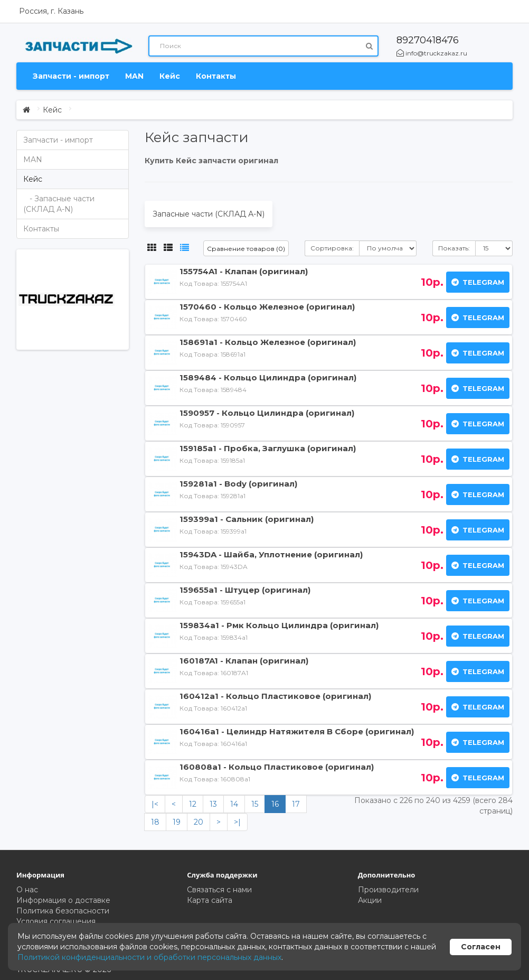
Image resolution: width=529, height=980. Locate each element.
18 (155, 822)
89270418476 (428, 40)
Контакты (216, 76)
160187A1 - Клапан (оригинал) (244, 661)
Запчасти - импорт (71, 76)
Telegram (478, 282)
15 (255, 804)
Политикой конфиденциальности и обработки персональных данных (149, 957)
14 (234, 804)
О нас (27, 890)
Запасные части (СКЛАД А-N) (209, 214)
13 (213, 804)
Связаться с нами (219, 890)
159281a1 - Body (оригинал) (238, 484)
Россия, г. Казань (51, 11)
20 (199, 822)
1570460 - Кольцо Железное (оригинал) (267, 307)
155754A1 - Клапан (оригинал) (244, 271)
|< (155, 804)
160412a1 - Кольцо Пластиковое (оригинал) (275, 696)
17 (296, 804)
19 (177, 822)
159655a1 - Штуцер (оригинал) (245, 590)
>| (237, 822)
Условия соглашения (56, 921)
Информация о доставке (63, 900)
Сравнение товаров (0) (246, 249)
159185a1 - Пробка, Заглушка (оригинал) (268, 448)
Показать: (454, 248)
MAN (134, 76)
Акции (370, 900)
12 (193, 804)
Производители (388, 890)
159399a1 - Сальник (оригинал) (247, 519)
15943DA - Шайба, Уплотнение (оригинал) (271, 554)
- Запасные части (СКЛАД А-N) (59, 204)
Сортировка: (332, 248)
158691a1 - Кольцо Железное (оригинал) (268, 342)
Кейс (170, 76)
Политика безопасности (63, 911)
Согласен (481, 947)
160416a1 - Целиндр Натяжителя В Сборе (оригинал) (297, 731)
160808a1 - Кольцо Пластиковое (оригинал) (277, 767)
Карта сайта (210, 900)
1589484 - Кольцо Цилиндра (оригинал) (268, 377)
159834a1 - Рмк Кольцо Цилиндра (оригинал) (279, 625)
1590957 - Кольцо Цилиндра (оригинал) (267, 413)
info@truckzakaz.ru (432, 53)
